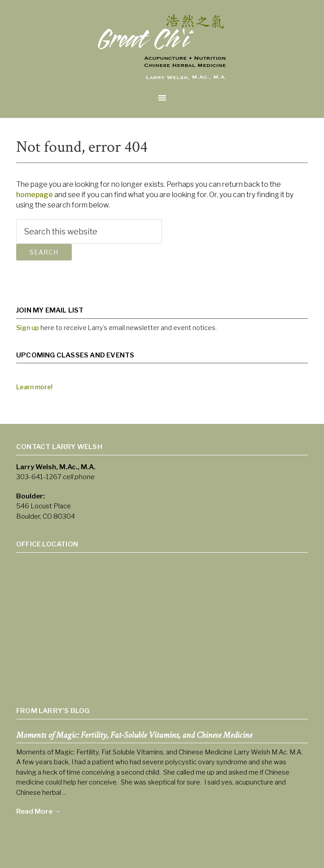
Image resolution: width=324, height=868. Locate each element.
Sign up (28, 328)
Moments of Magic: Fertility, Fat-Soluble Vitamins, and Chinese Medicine (134, 735)
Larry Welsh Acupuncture (162, 50)
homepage (35, 195)
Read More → (38, 811)
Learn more (34, 387)
